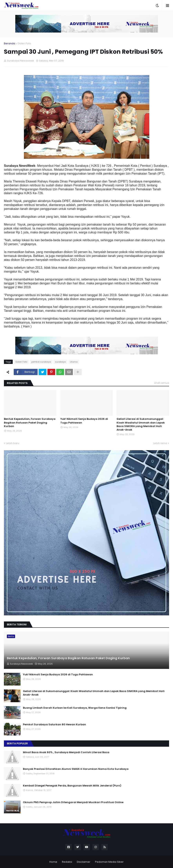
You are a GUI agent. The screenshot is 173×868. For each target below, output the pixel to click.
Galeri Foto (24, 43)
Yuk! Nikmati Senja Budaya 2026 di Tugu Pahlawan (84, 421)
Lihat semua (162, 383)
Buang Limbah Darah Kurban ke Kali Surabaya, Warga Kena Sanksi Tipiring (75, 708)
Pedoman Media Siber (109, 862)
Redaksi (67, 862)
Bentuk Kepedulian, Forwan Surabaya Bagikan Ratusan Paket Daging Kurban (30, 423)
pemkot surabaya (41, 362)
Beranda (10, 43)
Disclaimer (84, 862)
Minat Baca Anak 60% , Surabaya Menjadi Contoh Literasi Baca (66, 752)
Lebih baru (13, 443)
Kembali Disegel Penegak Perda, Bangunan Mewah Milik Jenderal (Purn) (72, 786)
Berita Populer (17, 743)
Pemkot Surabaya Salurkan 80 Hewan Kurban (54, 725)
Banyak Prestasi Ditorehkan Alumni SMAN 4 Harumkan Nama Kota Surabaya (76, 769)
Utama (74, 362)
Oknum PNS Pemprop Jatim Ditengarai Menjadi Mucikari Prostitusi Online (73, 802)
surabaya (60, 362)
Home (53, 862)
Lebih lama (160, 443)
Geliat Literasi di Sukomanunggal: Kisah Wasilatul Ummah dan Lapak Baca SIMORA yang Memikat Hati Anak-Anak (141, 424)
